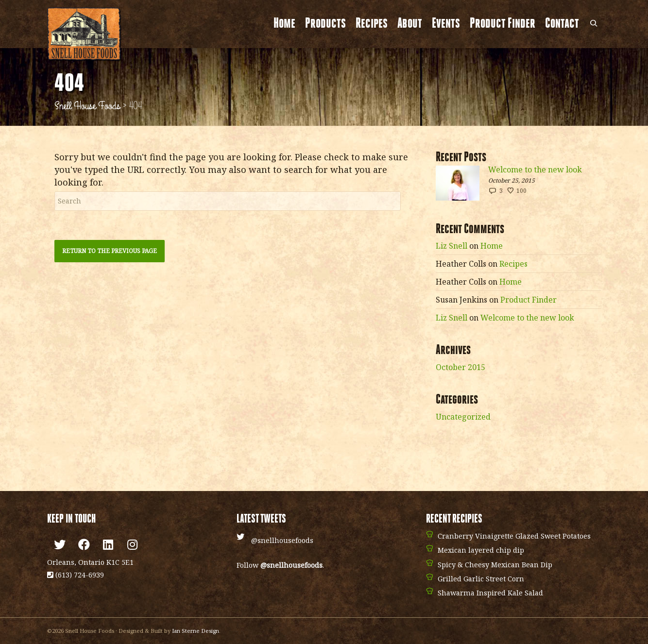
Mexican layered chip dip (481, 550)
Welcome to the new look (535, 169)
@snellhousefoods (282, 540)
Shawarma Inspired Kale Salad (490, 593)
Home (284, 24)
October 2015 (460, 367)
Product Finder (503, 24)
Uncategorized (463, 417)
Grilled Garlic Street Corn (481, 579)
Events (446, 24)
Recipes (372, 24)
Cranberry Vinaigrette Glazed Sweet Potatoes (514, 536)
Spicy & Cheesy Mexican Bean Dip (495, 565)
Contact (562, 24)
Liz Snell (452, 246)
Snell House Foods (87, 106)
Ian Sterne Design (196, 631)
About (410, 24)
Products (325, 24)
